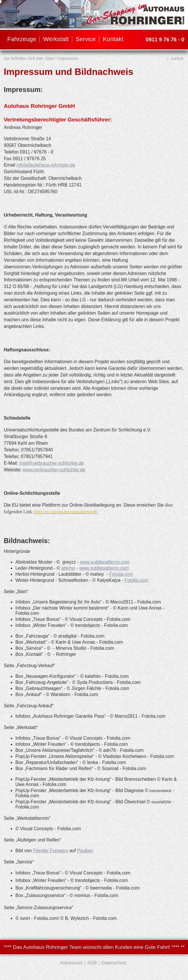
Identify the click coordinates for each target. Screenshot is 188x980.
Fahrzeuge (22, 39)
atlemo (68, 568)
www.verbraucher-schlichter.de (54, 470)
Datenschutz (114, 963)
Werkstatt (56, 39)
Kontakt (113, 39)
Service (86, 39)
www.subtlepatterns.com (105, 562)
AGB (92, 963)
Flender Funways (51, 851)
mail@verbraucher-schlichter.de (52, 463)
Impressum (68, 58)
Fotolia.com (121, 574)
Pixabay (85, 851)
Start (50, 58)
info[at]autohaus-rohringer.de (46, 165)
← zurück (175, 58)
